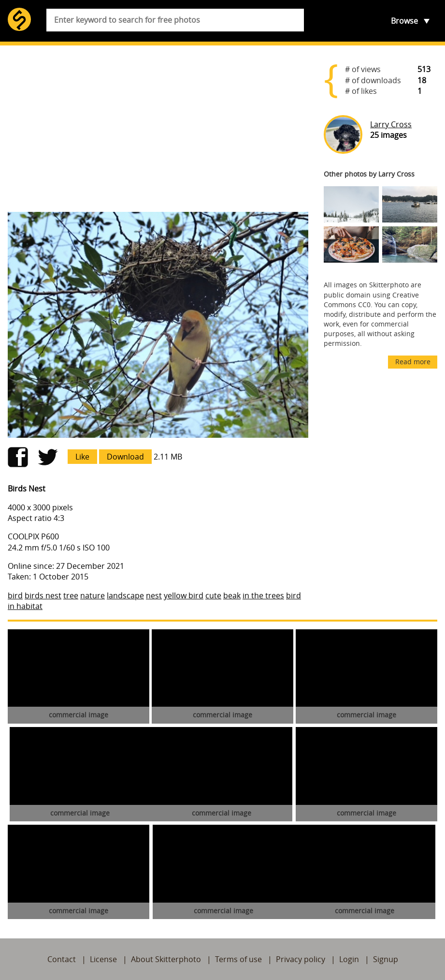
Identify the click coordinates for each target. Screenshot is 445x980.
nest (154, 595)
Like (82, 457)
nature (93, 595)
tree (71, 595)
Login (349, 959)
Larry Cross (391, 124)
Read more (413, 362)
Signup (386, 959)
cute (213, 595)
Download (125, 457)
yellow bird (184, 595)
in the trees (263, 595)
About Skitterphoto (166, 959)
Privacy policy (301, 959)
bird (15, 595)
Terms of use (238, 959)
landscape (125, 595)
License (103, 959)
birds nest (43, 595)
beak (232, 595)
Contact (62, 959)
